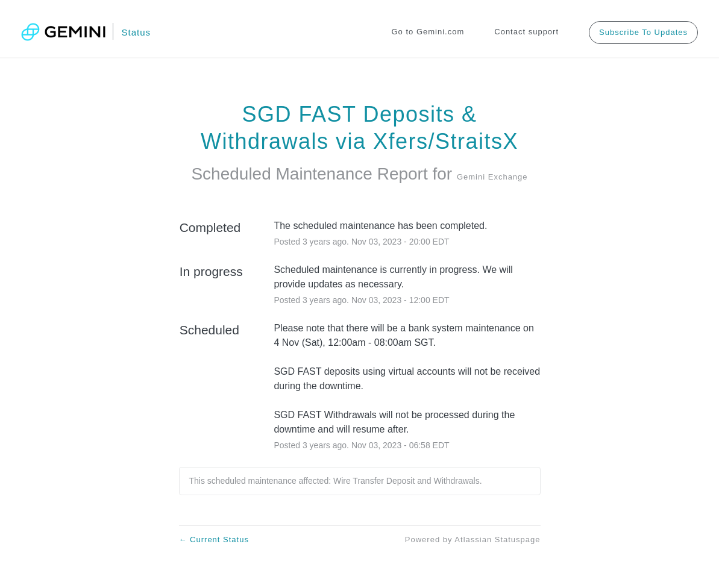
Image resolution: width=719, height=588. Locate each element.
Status (136, 32)
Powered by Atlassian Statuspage (473, 540)
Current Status (214, 540)
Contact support (526, 32)
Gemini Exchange (492, 177)
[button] (643, 32)
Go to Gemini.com (428, 32)
